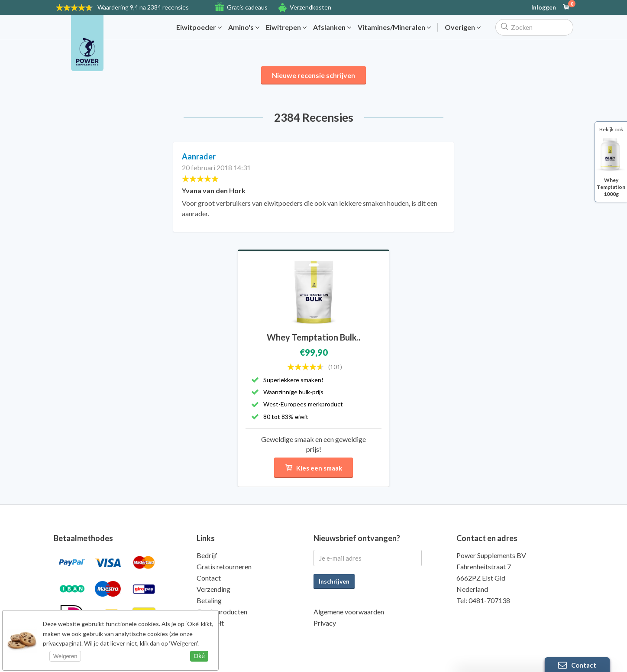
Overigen (463, 27)
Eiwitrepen (286, 27)
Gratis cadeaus (247, 7)
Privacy (325, 623)
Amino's (244, 27)
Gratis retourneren (224, 566)
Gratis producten (222, 612)
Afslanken (332, 27)
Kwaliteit (210, 623)
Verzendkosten (310, 7)
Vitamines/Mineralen (394, 27)
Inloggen (544, 7)
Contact (209, 578)
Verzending (213, 589)
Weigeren (65, 656)
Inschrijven (334, 581)
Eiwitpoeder (199, 27)
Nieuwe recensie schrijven (313, 75)
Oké (199, 656)
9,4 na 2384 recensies (143, 7)
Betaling (209, 600)
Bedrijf (207, 555)
